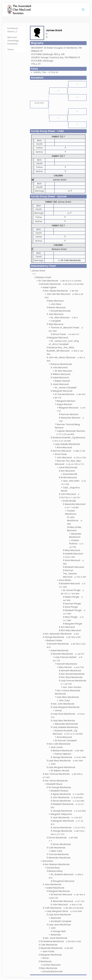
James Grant (60, 180)
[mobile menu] (83, 10)
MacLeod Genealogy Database (13, 41)
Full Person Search (13, 30)
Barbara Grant (59, 249)
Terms (11, 49)
